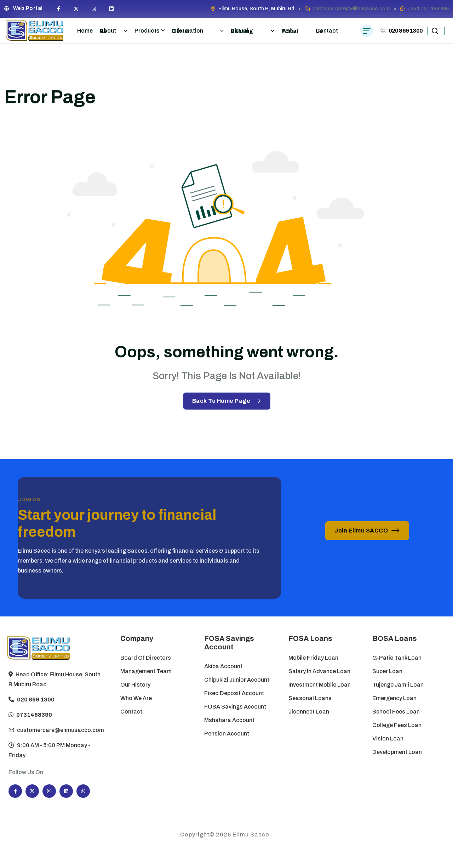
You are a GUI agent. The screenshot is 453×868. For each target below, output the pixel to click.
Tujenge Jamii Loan (398, 685)
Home (85, 31)
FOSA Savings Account (235, 707)
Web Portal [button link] (24, 8)
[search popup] (435, 31)
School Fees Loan (396, 712)
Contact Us (327, 31)
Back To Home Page (227, 401)
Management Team (146, 671)
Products (150, 30)
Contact (131, 712)
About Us (114, 31)
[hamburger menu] (367, 31)
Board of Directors (146, 658)
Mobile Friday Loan (313, 658)
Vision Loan (388, 739)
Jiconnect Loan (309, 712)
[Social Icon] (59, 9)
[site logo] (35, 31)
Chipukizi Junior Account (237, 680)
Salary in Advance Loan (319, 671)
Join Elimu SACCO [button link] (367, 531)
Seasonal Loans (310, 698)
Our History (135, 685)
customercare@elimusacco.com (351, 9)
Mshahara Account (229, 720)
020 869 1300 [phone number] (406, 31)
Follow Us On (26, 772)
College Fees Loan (397, 725)
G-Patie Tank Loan (397, 658)
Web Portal (290, 31)
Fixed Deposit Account (234, 693)
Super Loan (388, 671)
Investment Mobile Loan (320, 685)
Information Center (198, 31)
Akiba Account (223, 666)
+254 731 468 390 (428, 9)
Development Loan (397, 752)
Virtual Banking (252, 31)
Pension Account (227, 734)
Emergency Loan (394, 698)
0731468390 (34, 724)
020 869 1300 (36, 709)
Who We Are (136, 698)
